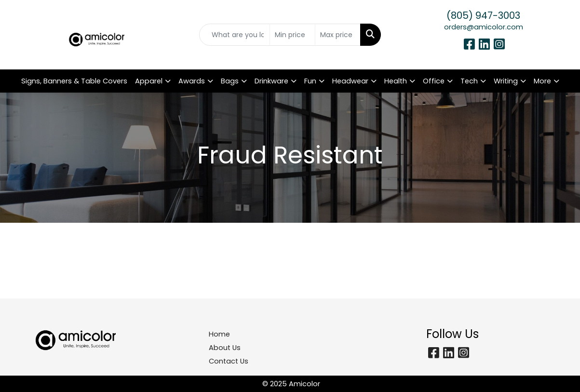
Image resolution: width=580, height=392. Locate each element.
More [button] (542, 81)
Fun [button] (310, 81)
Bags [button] (230, 81)
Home (219, 334)
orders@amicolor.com (484, 27)
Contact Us (229, 361)
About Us (225, 348)
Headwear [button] (350, 81)
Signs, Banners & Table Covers (74, 81)
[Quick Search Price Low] (292, 35)
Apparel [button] (149, 81)
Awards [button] (192, 81)
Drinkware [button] (271, 81)
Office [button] (434, 81)
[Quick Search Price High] (338, 35)
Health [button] (396, 81)
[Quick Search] (235, 35)
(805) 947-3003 (483, 15)
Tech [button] (469, 81)
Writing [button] (506, 81)
